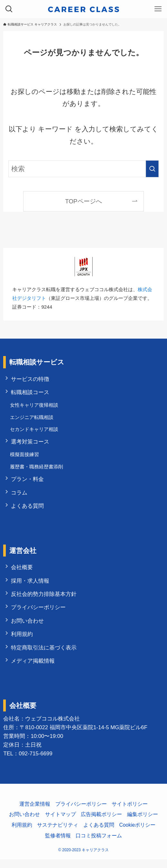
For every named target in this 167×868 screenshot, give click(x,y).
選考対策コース (31, 444)
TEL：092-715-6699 (28, 762)
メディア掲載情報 (33, 669)
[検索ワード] (83, 169)
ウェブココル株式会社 (52, 727)
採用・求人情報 (31, 586)
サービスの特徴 (31, 379)
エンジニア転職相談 (32, 419)
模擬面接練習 (25, 458)
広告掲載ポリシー (101, 823)
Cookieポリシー (137, 834)
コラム (20, 497)
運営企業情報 (35, 812)
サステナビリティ (58, 834)
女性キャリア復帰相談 (35, 406)
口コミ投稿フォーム (99, 844)
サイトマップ (60, 823)
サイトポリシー (130, 812)
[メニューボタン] (158, 9)
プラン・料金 (28, 483)
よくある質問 (28, 511)
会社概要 (23, 572)
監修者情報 (58, 844)
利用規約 (23, 642)
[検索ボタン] (9, 9)
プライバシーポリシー (39, 614)
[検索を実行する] (152, 169)
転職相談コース (31, 393)
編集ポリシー (143, 823)
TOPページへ (83, 201)
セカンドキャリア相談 (35, 431)
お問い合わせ (28, 628)
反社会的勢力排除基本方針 (44, 600)
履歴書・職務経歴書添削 (37, 470)
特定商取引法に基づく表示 (44, 655)
